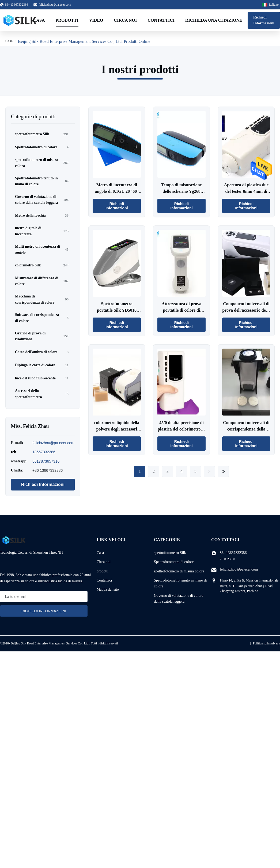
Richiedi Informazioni (264, 20)
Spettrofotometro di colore (174, 562)
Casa (39, 20)
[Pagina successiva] (209, 471)
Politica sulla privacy (266, 643)
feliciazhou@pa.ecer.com (55, 5)
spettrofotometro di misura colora (179, 571)
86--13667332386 (233, 553)
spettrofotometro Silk (170, 553)
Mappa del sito (108, 589)
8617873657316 (46, 461)
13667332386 (44, 452)
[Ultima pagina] (223, 471)
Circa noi (125, 20)
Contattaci (104, 580)
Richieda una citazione (214, 20)
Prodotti (67, 20)
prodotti (103, 571)
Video (96, 20)
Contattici (161, 20)
